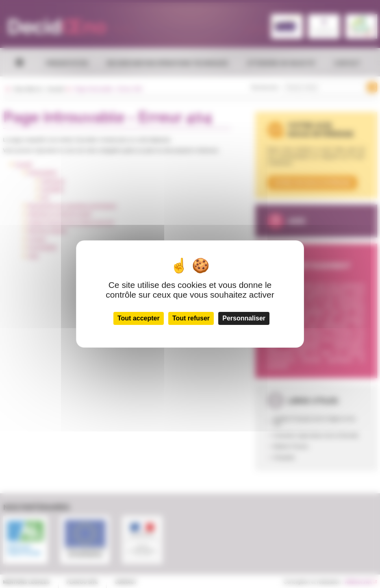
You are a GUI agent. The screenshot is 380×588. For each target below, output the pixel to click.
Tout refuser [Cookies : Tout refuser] (191, 318)
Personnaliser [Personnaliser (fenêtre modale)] (244, 318)
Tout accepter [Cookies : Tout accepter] (139, 318)
